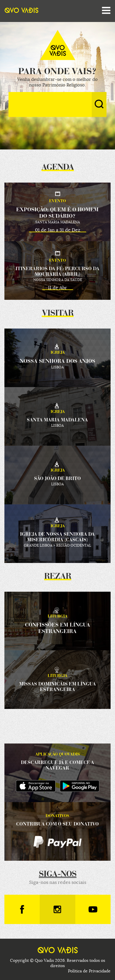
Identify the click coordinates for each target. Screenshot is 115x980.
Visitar (58, 314)
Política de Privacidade (89, 971)
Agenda (58, 168)
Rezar (58, 577)
